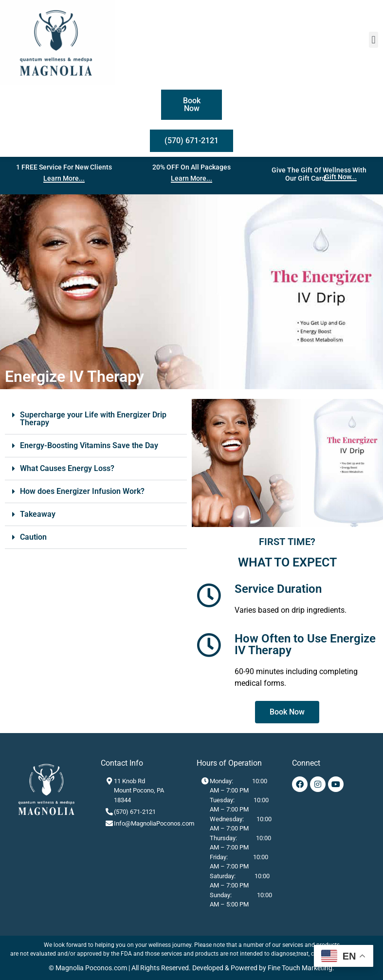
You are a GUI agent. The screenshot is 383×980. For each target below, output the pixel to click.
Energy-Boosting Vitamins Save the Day (89, 445)
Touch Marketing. (307, 968)
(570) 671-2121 (135, 812)
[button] (374, 40)
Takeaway (38, 514)
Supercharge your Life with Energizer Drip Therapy (93, 419)
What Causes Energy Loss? (67, 468)
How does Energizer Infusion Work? (82, 491)
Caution (33, 537)
